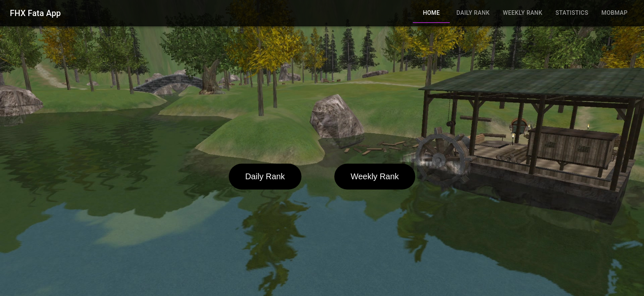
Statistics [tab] (572, 13)
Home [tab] (431, 13)
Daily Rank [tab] (473, 13)
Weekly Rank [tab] (522, 13)
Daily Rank (265, 176)
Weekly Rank (375, 176)
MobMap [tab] (614, 13)
